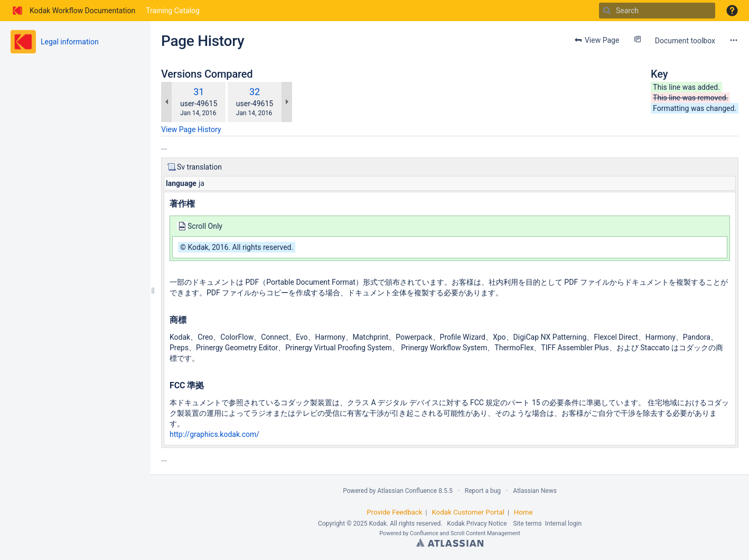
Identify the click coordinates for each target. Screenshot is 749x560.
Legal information (70, 42)
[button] (732, 11)
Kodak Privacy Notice (477, 524)
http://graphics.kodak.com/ (214, 434)
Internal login (563, 524)
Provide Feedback (394, 512)
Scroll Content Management (485, 533)
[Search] (607, 11)
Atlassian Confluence (407, 491)
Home (523, 512)
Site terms (527, 524)
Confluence (424, 533)
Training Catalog (173, 11)
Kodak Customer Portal (468, 512)
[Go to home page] (73, 11)
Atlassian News (535, 491)
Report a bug (483, 491)
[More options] (734, 40)
